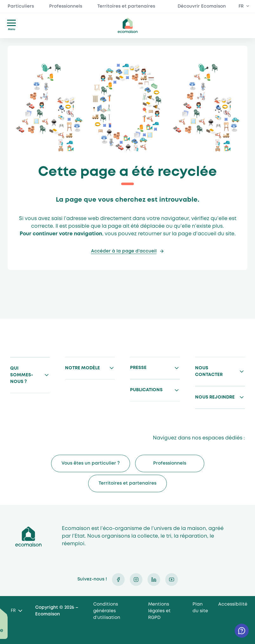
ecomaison (128, 25)
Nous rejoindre (215, 397)
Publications (146, 390)
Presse (138, 368)
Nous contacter (209, 371)
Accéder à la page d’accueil (124, 251)
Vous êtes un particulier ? (91, 463)
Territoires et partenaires (126, 6)
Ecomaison (28, 537)
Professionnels (66, 6)
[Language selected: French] (16, 611)
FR (241, 6)
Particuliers (21, 6)
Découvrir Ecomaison (202, 6)
